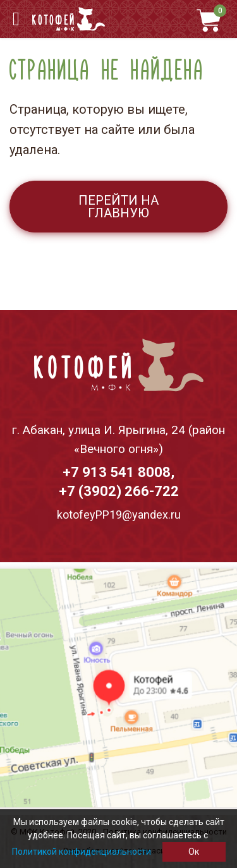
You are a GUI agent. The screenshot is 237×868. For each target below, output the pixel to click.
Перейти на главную (118, 207)
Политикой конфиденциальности (82, 852)
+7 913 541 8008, (118, 472)
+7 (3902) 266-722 (119, 491)
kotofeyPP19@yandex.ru (119, 515)
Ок (194, 852)
